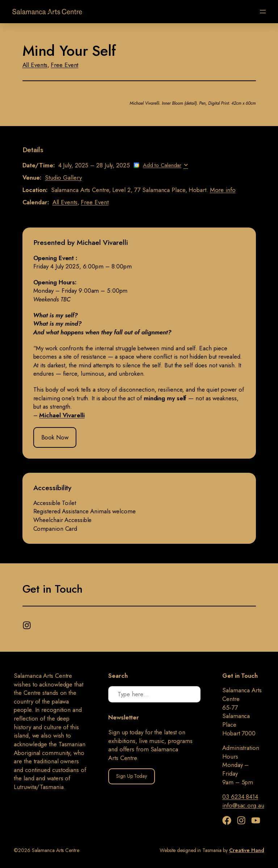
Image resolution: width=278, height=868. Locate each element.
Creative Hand (247, 850)
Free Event (64, 65)
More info (223, 190)
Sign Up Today (132, 776)
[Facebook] (229, 820)
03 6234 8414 (240, 797)
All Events (35, 65)
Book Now (55, 437)
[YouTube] (256, 820)
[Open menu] (263, 12)
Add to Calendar (162, 165)
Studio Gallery (63, 178)
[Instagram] (28, 623)
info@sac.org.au (243, 805)
